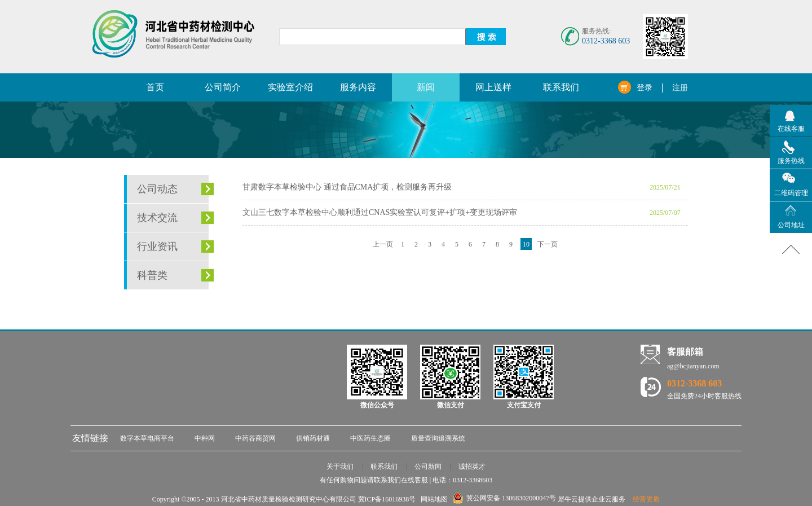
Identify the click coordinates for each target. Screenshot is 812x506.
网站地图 (433, 499)
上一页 (383, 244)
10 (526, 244)
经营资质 (646, 499)
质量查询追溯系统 (438, 438)
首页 (155, 87)
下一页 (548, 244)
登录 (645, 88)
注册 (680, 88)
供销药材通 (313, 438)
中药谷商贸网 (255, 438)
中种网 (205, 438)
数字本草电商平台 (147, 438)
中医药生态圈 (370, 438)
